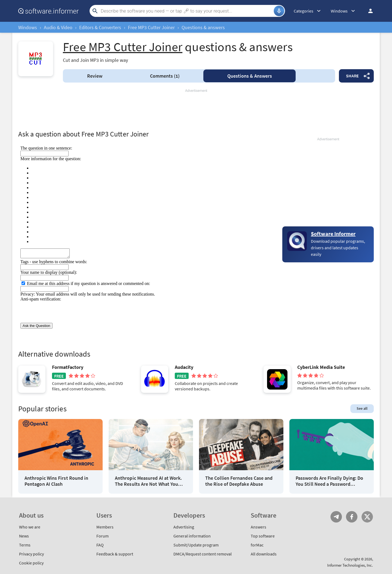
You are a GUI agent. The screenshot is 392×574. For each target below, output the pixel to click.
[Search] (186, 11)
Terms (25, 545)
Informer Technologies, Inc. (350, 565)
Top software (263, 536)
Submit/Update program (196, 545)
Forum (102, 536)
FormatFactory (68, 367)
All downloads (264, 554)
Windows (28, 27)
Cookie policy (31, 563)
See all (362, 408)
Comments (165, 76)
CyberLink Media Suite (321, 367)
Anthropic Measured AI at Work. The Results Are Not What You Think (148, 481)
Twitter (367, 517)
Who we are (30, 527)
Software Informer (333, 234)
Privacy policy (31, 554)
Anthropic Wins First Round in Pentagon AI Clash (56, 481)
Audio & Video (58, 27)
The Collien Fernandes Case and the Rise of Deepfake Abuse (239, 481)
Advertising (184, 527)
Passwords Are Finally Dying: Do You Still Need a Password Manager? (329, 481)
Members (105, 527)
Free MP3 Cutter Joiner (151, 27)
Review (95, 76)
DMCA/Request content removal (203, 554)
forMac (257, 545)
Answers (250, 76)
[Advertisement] (196, 110)
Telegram (336, 517)
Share (352, 76)
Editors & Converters (100, 27)
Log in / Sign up (368, 11)
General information (192, 536)
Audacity (184, 367)
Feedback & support (115, 554)
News (24, 536)
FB (352, 517)
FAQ (100, 545)
